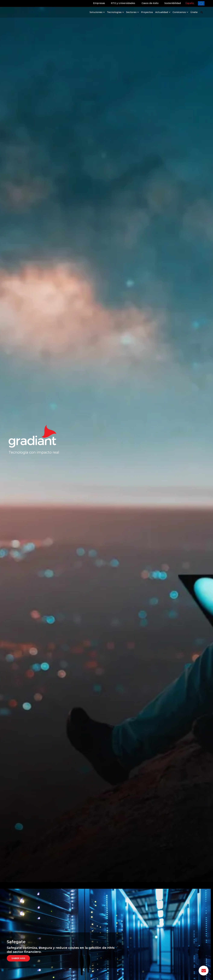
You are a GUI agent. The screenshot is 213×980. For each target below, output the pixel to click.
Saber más (18, 958)
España (190, 3)
